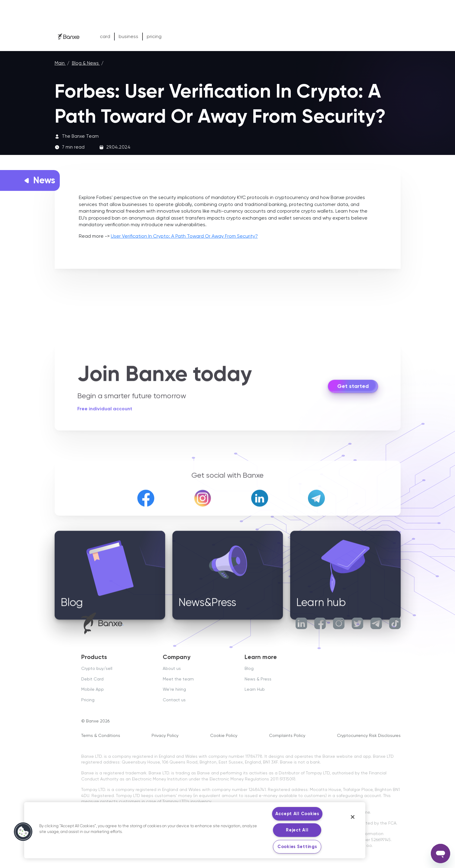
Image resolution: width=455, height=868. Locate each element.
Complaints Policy (287, 735)
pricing (154, 36)
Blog (249, 668)
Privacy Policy (165, 735)
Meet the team (178, 679)
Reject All (297, 830)
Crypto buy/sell (97, 668)
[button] (23, 832)
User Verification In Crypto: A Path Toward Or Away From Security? (184, 236)
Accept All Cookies (297, 814)
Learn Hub (255, 689)
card (105, 36)
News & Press (258, 679)
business (128, 36)
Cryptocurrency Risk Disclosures (369, 735)
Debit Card (92, 679)
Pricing (88, 700)
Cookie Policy (224, 735)
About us (172, 668)
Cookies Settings (297, 847)
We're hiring (174, 689)
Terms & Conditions (101, 735)
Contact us (174, 700)
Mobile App (93, 689)
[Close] (353, 817)
